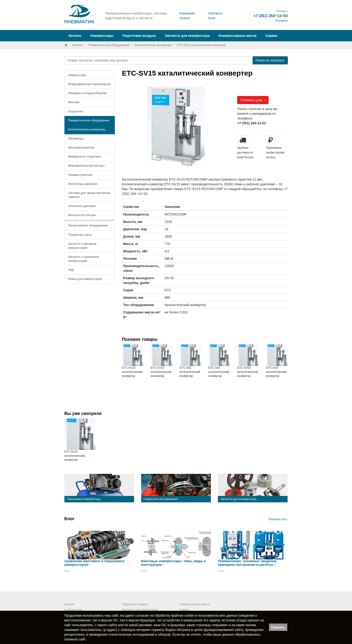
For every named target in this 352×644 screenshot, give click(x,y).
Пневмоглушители (80, 175)
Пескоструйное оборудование (88, 226)
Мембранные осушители (84, 157)
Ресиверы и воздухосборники (88, 93)
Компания (187, 13)
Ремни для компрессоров (85, 279)
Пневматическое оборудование (109, 45)
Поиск (270, 60)
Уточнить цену (253, 100)
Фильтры (74, 102)
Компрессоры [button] (102, 36)
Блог (212, 18)
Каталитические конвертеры (154, 45)
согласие (142, 615)
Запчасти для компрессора (187, 36)
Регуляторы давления (83, 184)
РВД (71, 270)
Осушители (76, 111)
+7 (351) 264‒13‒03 (271, 16)
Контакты (216, 13)
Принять (278, 627)
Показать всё (278, 519)
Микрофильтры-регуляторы (86, 166)
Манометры (76, 139)
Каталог (78, 45)
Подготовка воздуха (135, 604)
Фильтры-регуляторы (82, 215)
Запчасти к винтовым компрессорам (82, 246)
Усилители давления (82, 206)
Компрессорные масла (238, 36)
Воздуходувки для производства (90, 84)
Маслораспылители (81, 148)
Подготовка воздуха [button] (139, 36)
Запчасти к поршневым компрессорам (84, 259)
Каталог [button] (75, 36)
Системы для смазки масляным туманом (89, 195)
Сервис (272, 36)
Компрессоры (77, 75)
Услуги (185, 18)
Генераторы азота (80, 235)
